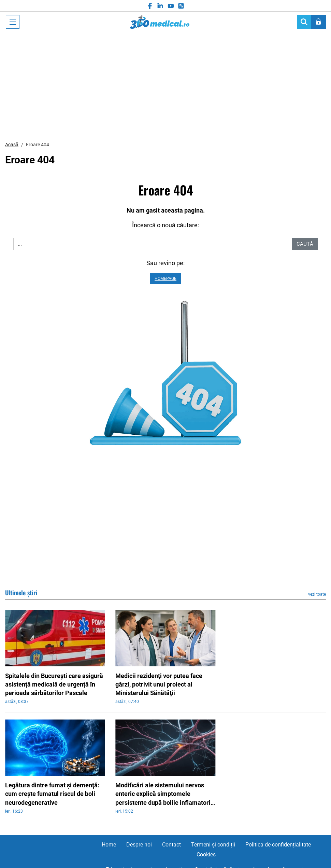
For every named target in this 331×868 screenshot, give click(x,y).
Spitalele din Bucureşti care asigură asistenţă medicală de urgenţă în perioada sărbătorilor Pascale (54, 684)
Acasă (12, 145)
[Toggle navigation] (13, 22)
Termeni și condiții (213, 845)
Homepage (165, 279)
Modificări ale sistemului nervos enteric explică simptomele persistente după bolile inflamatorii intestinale (164, 794)
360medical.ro (160, 22)
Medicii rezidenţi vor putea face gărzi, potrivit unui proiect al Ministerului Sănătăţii (159, 684)
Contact (171, 845)
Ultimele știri (21, 593)
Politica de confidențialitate (278, 845)
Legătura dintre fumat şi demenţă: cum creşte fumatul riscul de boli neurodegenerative (52, 794)
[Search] (304, 22)
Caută (305, 244)
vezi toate (317, 594)
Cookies (206, 855)
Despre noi (139, 845)
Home (109, 845)
